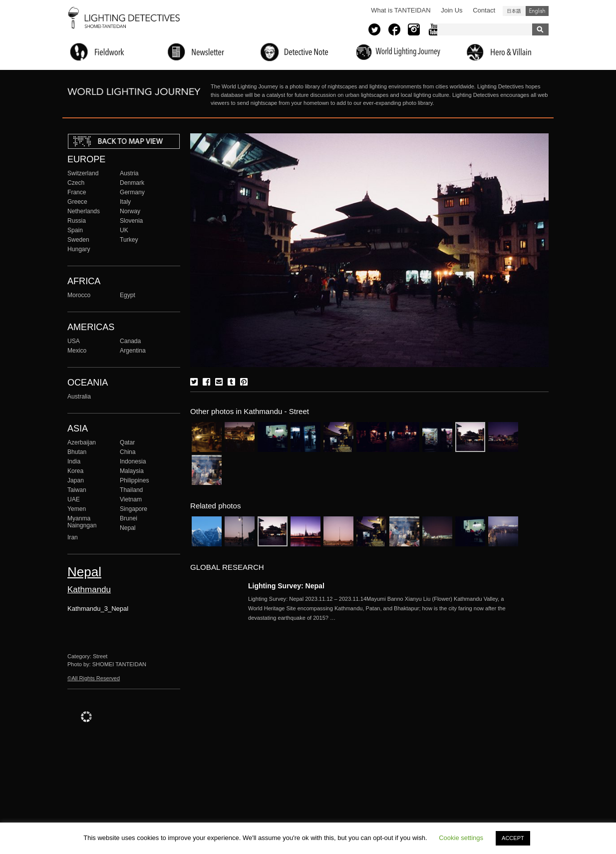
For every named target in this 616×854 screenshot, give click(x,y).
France (77, 192)
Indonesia (133, 461)
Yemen (77, 509)
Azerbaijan (82, 442)
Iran (73, 537)
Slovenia (131, 221)
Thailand (131, 490)
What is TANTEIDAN (401, 10)
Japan (76, 480)
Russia (77, 221)
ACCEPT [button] (513, 838)
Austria (129, 173)
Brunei (129, 518)
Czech (76, 183)
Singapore (134, 509)
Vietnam (131, 499)
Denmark (132, 183)
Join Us (452, 10)
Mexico (77, 351)
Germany (132, 192)
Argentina (133, 351)
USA (74, 341)
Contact (484, 10)
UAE (74, 499)
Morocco (79, 295)
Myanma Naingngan (82, 522)
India (74, 461)
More (383, 608)
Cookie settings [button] (461, 838)
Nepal (128, 528)
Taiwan (77, 490)
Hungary (79, 249)
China (128, 452)
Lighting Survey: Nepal (286, 586)
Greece (77, 202)
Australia (79, 397)
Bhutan (77, 452)
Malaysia (132, 471)
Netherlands (84, 211)
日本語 (514, 11)
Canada (130, 341)
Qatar (127, 442)
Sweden (78, 240)
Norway (130, 211)
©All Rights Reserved (94, 678)
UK (124, 230)
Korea (75, 471)
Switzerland (83, 173)
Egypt (128, 295)
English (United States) (537, 11)
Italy (125, 202)
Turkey (129, 240)
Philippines (134, 480)
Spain (75, 230)
